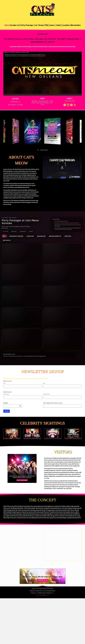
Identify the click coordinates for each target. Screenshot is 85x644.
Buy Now (22, 252)
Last (44, 360)
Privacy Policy (46, 572)
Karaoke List (15, 25)
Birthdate (6, 380)
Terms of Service (39, 572)
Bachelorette (35, 236)
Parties (43, 236)
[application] (42, 74)
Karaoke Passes (11, 236)
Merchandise (76, 25)
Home (7, 25)
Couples (20, 236)
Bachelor (27, 236)
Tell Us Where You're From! (53, 380)
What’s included (7, 249)
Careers (52, 25)
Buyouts (50, 236)
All (4, 236)
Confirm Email (46, 371)
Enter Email (6, 371)
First (4, 360)
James (53, 570)
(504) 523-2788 (70, 101)
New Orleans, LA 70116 (15, 105)
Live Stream (39, 25)
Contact (59, 25)
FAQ (46, 25)
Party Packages (27, 25)
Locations (66, 25)
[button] (65, 105)
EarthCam (27, 201)
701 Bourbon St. (15, 102)
